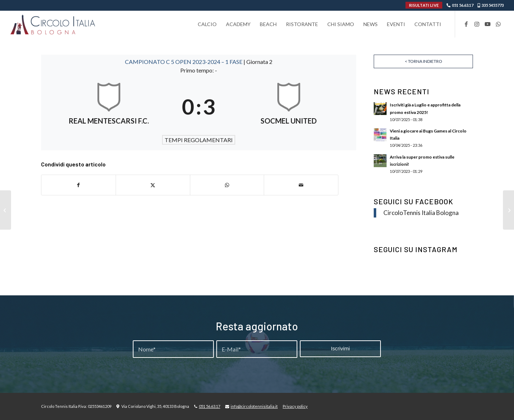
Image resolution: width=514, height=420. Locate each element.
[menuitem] (207, 24)
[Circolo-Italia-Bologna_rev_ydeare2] (53, 24)
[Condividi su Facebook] (79, 185)
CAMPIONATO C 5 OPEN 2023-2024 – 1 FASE (184, 62)
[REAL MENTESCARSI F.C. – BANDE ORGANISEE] (508, 210)
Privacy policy (295, 406)
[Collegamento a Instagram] (477, 24)
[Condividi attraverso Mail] (301, 185)
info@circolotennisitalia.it (254, 406)
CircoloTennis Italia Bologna (421, 213)
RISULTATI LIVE (424, 5)
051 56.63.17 (463, 5)
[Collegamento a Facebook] (466, 24)
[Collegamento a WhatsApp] (498, 24)
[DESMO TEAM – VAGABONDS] (6, 210)
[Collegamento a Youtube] (488, 24)
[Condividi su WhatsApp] (227, 185)
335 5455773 (493, 5)
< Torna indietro (424, 61)
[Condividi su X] (153, 185)
